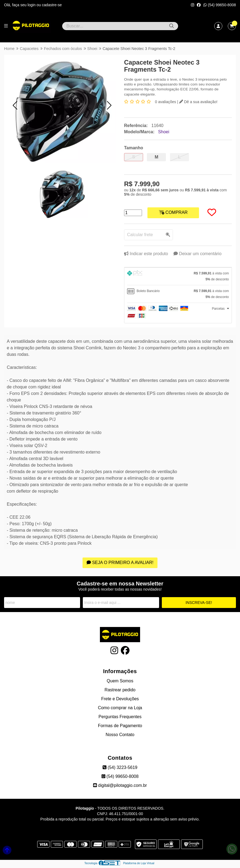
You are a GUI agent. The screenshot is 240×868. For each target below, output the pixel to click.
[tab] (178, 276)
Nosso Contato (120, 735)
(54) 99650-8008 (220, 5)
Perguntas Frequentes (120, 717)
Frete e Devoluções (120, 699)
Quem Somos (120, 681)
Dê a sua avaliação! (198, 102)
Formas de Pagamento (120, 726)
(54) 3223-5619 (120, 767)
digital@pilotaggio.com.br (120, 785)
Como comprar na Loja (120, 708)
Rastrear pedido (120, 690)
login (32, 5)
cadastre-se (52, 5)
